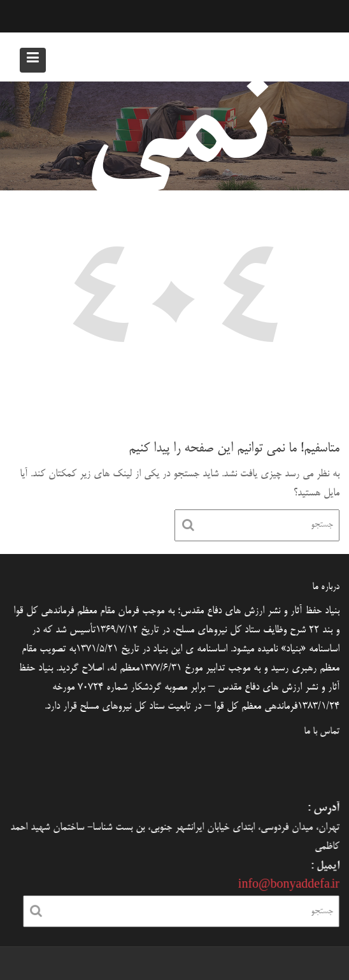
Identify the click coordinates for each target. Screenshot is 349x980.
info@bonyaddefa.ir (287, 884)
